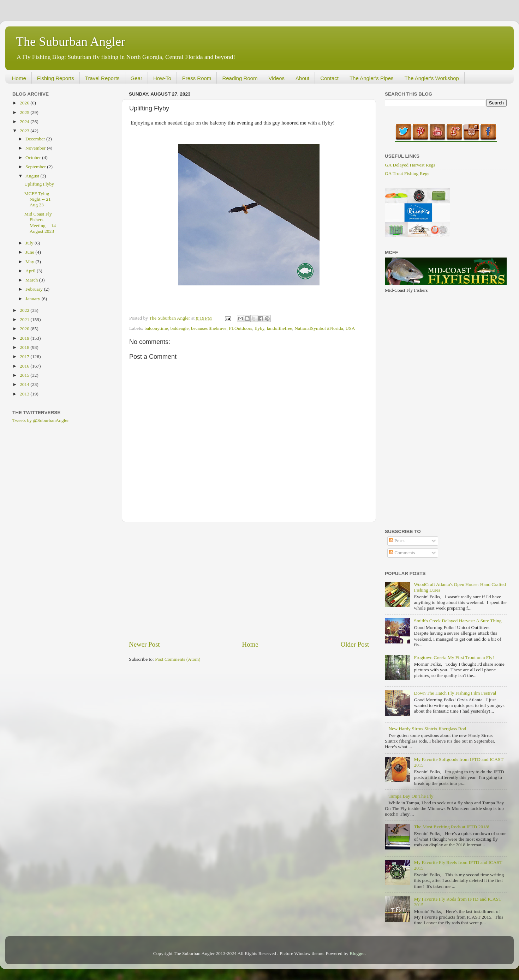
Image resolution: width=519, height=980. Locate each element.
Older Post (355, 644)
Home (19, 78)
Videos (276, 78)
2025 (25, 112)
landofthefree (279, 328)
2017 (25, 356)
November (36, 148)
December (36, 139)
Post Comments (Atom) (178, 659)
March (32, 280)
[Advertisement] (249, 581)
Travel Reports (102, 78)
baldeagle (180, 328)
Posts (397, 541)
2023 (25, 131)
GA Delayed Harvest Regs (410, 165)
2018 (25, 347)
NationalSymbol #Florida (319, 328)
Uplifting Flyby (39, 184)
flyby (259, 328)
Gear (136, 78)
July (30, 243)
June (30, 252)
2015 (25, 375)
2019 (25, 338)
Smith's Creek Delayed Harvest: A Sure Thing (458, 621)
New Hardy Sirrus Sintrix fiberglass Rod (427, 729)
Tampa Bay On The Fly (411, 796)
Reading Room (240, 78)
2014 (25, 384)
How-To (162, 78)
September (36, 167)
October (34, 158)
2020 (25, 329)
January (33, 299)
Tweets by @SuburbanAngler (41, 420)
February (35, 289)
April (31, 271)
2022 (25, 310)
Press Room (197, 78)
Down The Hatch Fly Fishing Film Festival (455, 693)
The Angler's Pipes (372, 78)
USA (350, 328)
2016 (25, 366)
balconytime (156, 328)
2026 (25, 103)
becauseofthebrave (209, 328)
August (33, 176)
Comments (402, 553)
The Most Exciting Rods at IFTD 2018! (452, 827)
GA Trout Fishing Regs (407, 173)
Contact (329, 78)
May (30, 262)
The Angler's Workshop (432, 78)
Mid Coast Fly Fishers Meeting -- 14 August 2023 (40, 223)
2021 (25, 319)
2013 (25, 394)
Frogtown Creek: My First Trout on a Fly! (454, 657)
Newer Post (144, 644)
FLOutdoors (240, 328)
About (302, 78)
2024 (25, 122)
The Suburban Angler (71, 42)
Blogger (357, 953)
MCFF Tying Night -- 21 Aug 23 (38, 199)
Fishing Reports (56, 78)
